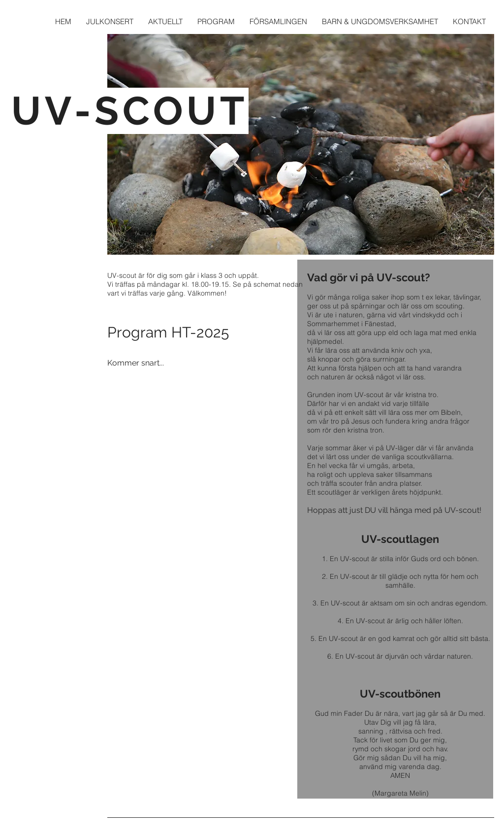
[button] (278, 21)
